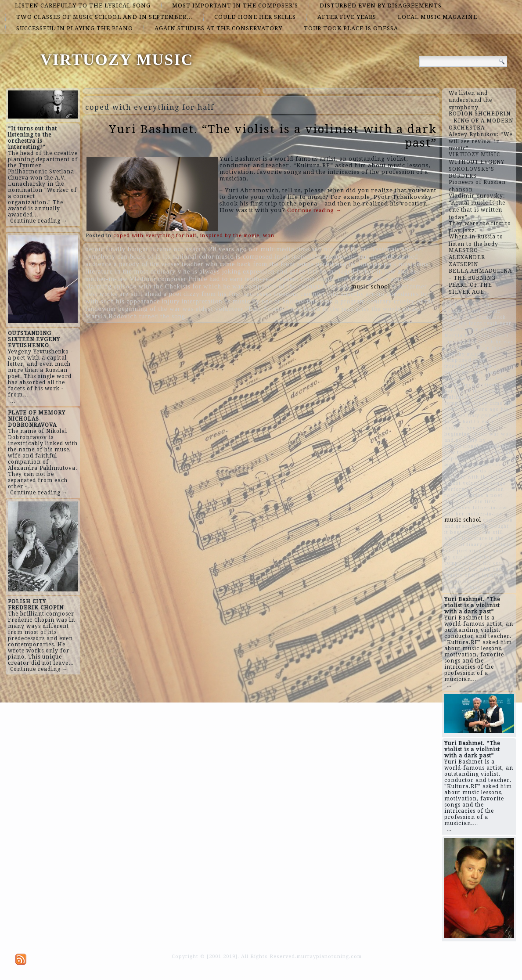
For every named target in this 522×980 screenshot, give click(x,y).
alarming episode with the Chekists (138, 286)
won (269, 236)
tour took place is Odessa (351, 28)
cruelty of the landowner (477, 575)
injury (171, 301)
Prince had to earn (216, 279)
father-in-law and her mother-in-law (475, 511)
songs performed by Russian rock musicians (363, 264)
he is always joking (212, 271)
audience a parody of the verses (132, 264)
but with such (487, 569)
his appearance (138, 301)
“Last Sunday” (267, 309)
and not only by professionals (356, 249)
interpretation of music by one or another (243, 301)
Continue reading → (39, 221)
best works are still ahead (123, 294)
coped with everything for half (155, 236)
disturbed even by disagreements (381, 5)
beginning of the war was (156, 309)
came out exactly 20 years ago (202, 249)
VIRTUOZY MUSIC (117, 60)
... (13, 401)
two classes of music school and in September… (104, 17)
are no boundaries (392, 294)
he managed (337, 271)
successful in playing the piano (75, 28)
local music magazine (437, 17)
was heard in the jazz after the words (345, 309)
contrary (380, 301)
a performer (410, 286)
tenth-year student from (280, 279)
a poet (173, 294)
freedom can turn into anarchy (319, 294)
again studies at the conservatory (218, 28)
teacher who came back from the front (239, 264)
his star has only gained (383, 256)
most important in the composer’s (235, 5)
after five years (347, 17)
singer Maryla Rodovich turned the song (477, 336)
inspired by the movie (230, 236)
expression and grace (274, 271)
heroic (95, 249)
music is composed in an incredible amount (281, 256)
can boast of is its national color (166, 256)
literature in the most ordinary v (133, 271)
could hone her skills (255, 17)
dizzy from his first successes (228, 294)
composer (172, 279)
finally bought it (130, 249)
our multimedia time (279, 249)
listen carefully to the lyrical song (83, 5)
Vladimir (143, 279)
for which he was (218, 286)
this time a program (336, 301)
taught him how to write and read (367, 279)
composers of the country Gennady (297, 286)
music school (371, 286)
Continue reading (314, 210)
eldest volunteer (219, 309)
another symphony (469, 428)
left (313, 271)
